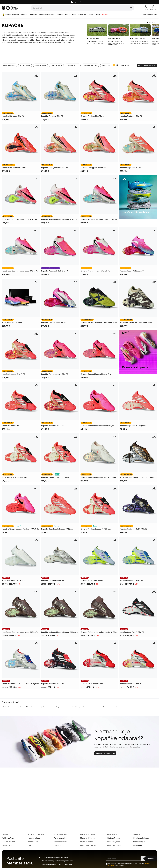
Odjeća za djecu (60, 845)
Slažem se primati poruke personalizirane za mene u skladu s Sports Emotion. (129, 864)
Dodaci (91, 15)
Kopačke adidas (34, 838)
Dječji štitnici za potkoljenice (13, 698)
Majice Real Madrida (88, 838)
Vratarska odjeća (139, 842)
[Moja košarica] (153, 8)
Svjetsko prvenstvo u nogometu (15, 15)
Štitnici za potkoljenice (141, 838)
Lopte (30, 845)
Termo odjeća (112, 834)
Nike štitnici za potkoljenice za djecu (39, 698)
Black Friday (137, 845)
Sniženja (105, 15)
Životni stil (82, 15)
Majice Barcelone (87, 842)
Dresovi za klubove (150, 15)
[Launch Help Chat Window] (151, 859)
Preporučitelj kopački (105, 744)
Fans (74, 15)
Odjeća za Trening (113, 838)
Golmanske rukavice (47, 15)
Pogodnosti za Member (80, 2)
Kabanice (136, 834)
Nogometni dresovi (114, 845)
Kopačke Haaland (8, 842)
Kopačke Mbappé (8, 845)
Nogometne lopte (62, 698)
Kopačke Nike (33, 842)
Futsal (68, 15)
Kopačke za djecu (61, 834)
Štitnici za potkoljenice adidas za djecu (86, 698)
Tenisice (106, 698)
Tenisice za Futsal (119, 698)
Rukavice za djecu (61, 838)
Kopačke (34, 15)
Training (60, 15)
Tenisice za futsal (8, 838)
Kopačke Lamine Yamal (36, 834)
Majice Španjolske (113, 842)
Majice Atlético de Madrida (90, 845)
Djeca (98, 15)
